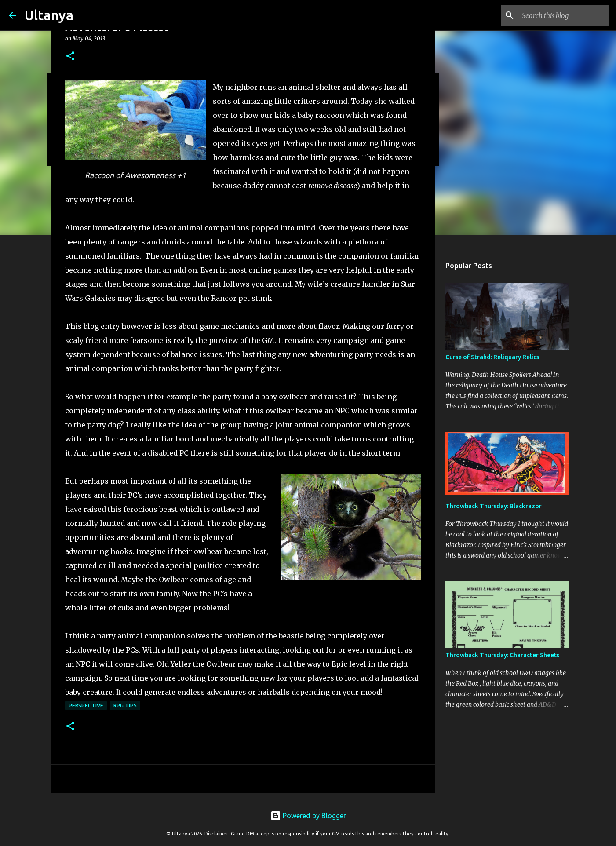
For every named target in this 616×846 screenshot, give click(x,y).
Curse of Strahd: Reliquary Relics (492, 357)
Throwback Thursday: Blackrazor (494, 506)
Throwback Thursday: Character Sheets (502, 655)
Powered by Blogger (308, 816)
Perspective (86, 706)
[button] (70, 57)
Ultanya (49, 15)
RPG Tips (125, 706)
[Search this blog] (563, 15)
